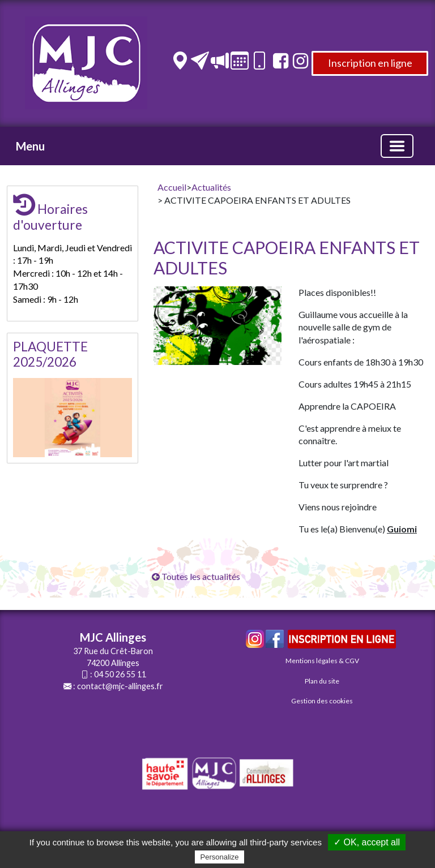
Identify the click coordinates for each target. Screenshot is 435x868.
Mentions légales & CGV (322, 661)
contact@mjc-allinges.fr (120, 686)
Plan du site (322, 681)
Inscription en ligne (370, 63)
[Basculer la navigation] (397, 146)
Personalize (220, 857)
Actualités (211, 187)
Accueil (172, 187)
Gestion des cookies (322, 701)
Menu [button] (30, 146)
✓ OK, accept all (367, 842)
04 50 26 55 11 (120, 674)
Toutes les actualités (196, 576)
